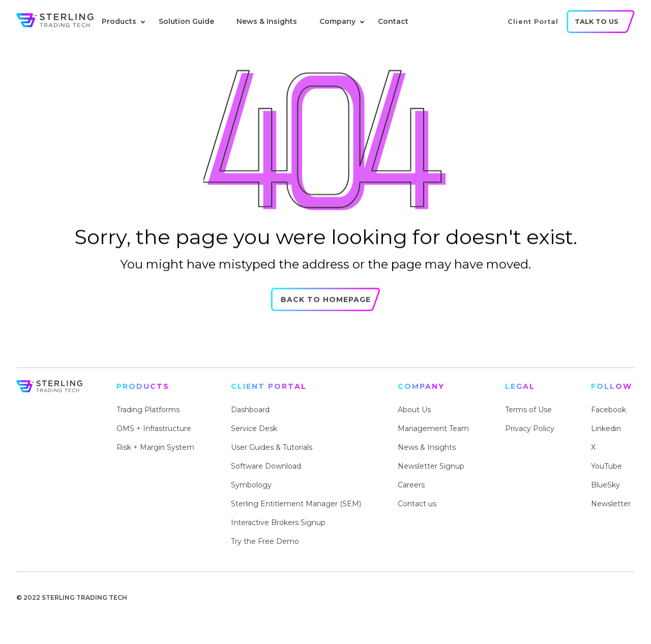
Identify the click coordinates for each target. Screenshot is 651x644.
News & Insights (267, 21)
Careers (411, 485)
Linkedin (606, 428)
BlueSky (605, 485)
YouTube (606, 466)
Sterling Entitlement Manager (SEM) (296, 504)
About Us (414, 410)
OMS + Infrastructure (154, 428)
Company (337, 21)
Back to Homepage (326, 304)
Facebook (609, 410)
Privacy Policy (530, 428)
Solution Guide (186, 21)
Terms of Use (528, 410)
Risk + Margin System (155, 447)
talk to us (597, 22)
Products (119, 21)
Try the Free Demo (265, 541)
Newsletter (611, 504)
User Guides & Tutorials (272, 447)
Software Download (266, 466)
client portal (533, 21)
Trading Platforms (148, 410)
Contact (393, 21)
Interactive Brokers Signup (278, 523)
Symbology (251, 485)
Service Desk (254, 428)
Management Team (433, 428)
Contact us (417, 504)
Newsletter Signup (431, 466)
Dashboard (250, 410)
